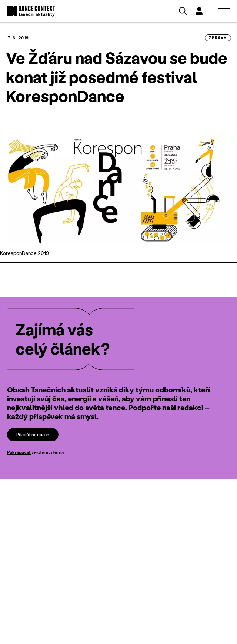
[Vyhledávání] (183, 11)
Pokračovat (19, 452)
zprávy (218, 38)
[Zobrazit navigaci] (224, 11)
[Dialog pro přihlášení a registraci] (199, 11)
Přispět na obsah (33, 434)
